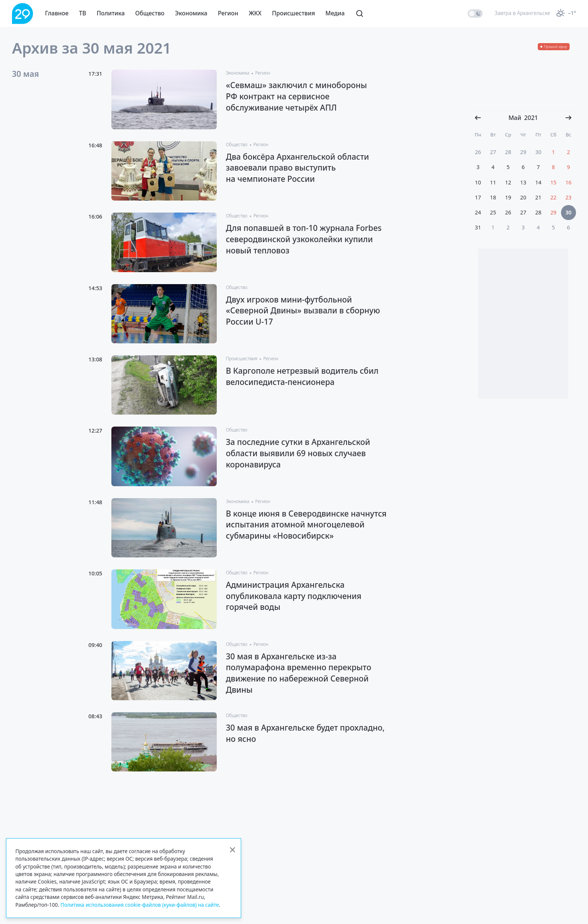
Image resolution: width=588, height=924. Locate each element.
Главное (57, 13)
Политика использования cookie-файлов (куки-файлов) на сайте (140, 905)
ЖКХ (255, 13)
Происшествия (293, 13)
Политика (111, 13)
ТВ (83, 13)
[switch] (475, 13)
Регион (228, 13)
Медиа (335, 13)
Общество (150, 13)
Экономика (191, 13)
